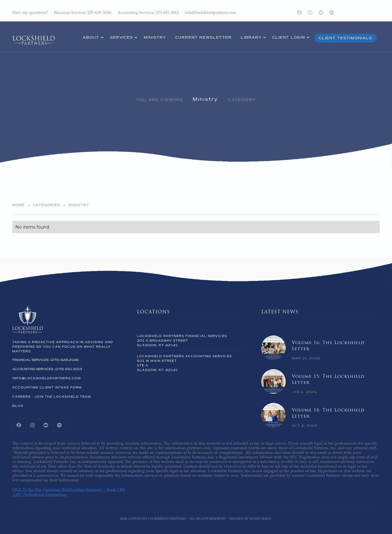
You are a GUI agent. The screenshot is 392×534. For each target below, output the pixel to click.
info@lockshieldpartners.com (47, 378)
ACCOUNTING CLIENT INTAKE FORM (47, 388)
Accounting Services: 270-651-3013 (148, 13)
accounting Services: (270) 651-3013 (47, 369)
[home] (34, 36)
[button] (92, 38)
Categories (47, 205)
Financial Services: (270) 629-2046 (45, 360)
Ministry (205, 99)
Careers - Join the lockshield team (52, 397)
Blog (18, 406)
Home (19, 205)
